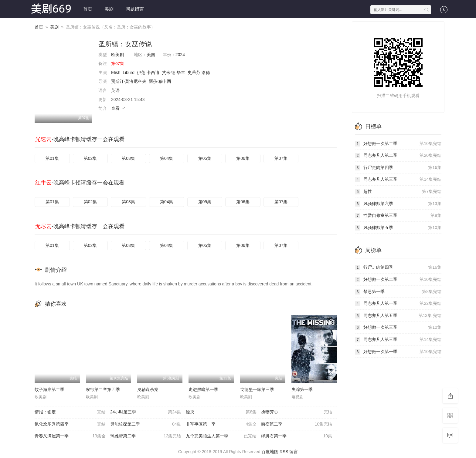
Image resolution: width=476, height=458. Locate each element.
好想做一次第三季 (398, 328)
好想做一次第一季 (398, 352)
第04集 (167, 158)
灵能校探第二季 (146, 424)
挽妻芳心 (297, 412)
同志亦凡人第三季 (398, 180)
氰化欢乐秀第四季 (70, 424)
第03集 (128, 158)
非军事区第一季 (221, 424)
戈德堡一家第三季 (257, 389)
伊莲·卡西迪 (148, 72)
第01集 (52, 158)
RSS (284, 452)
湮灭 (221, 412)
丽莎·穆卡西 (160, 81)
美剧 (109, 9)
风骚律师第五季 (398, 228)
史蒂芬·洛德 (199, 72)
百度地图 (270, 452)
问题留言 (135, 9)
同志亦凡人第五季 (398, 316)
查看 (118, 108)
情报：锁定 (70, 412)
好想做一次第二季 (398, 144)
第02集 (90, 158)
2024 (180, 55)
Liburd (129, 72)
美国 (151, 55)
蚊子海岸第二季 (49, 389)
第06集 (243, 158)
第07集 (281, 158)
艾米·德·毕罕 (174, 72)
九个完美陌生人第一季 (221, 436)
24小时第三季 (146, 412)
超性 (398, 192)
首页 (88, 9)
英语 (115, 90)
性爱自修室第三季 (398, 216)
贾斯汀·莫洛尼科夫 (129, 81)
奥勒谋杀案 (148, 389)
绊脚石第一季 (297, 436)
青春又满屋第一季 (70, 436)
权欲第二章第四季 (103, 389)
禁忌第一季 (398, 292)
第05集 (205, 158)
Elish (116, 72)
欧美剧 (117, 55)
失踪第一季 (302, 389)
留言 (294, 452)
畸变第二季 (297, 424)
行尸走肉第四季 (398, 168)
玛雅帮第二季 (146, 436)
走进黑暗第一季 (203, 389)
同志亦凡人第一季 (398, 304)
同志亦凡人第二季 (398, 156)
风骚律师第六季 (398, 204)
